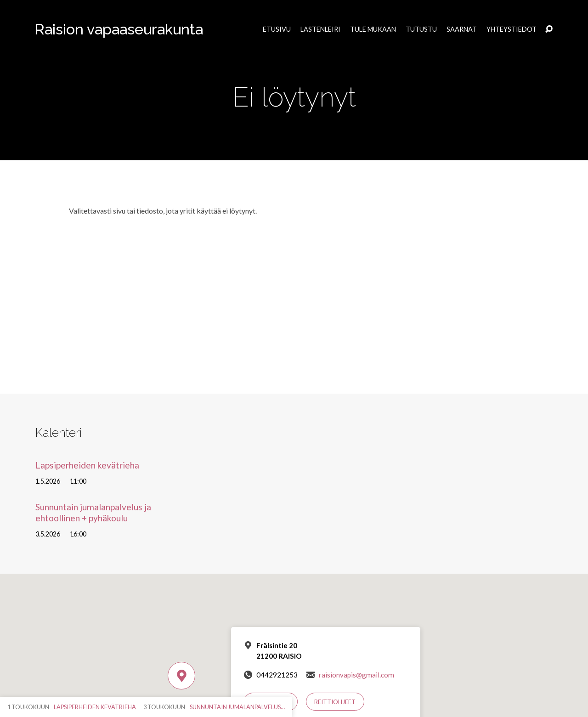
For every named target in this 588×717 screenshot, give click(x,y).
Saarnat (462, 29)
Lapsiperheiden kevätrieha (87, 465)
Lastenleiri (320, 29)
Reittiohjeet (335, 702)
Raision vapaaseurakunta (119, 29)
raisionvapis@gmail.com (356, 675)
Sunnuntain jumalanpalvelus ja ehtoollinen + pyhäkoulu (93, 512)
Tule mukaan (373, 29)
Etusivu (277, 29)
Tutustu (421, 29)
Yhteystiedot (512, 29)
